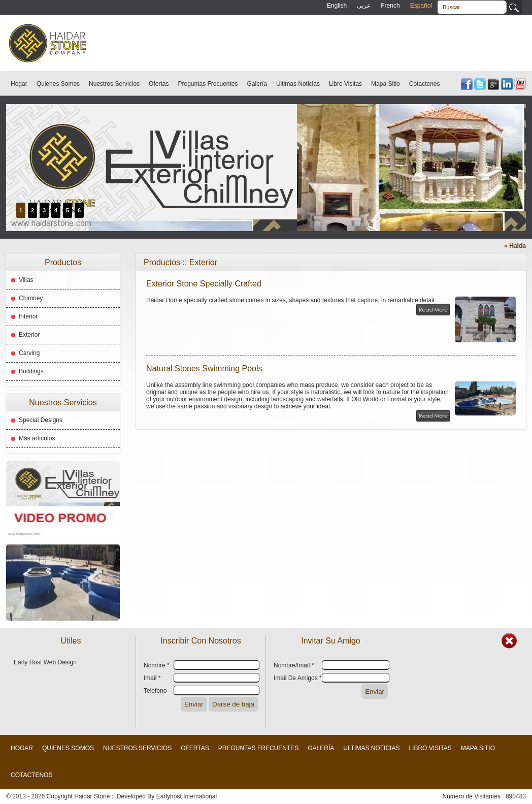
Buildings (31, 371)
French (390, 6)
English (337, 6)
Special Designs (41, 420)
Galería (257, 84)
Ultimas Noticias (298, 84)
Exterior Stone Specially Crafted (204, 284)
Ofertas (159, 84)
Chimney (31, 298)
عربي (364, 6)
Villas (26, 280)
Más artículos (37, 438)
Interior (28, 316)
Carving (29, 353)
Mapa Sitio (386, 84)
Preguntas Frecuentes (208, 84)
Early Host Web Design (45, 662)
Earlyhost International (187, 796)
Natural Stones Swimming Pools (204, 368)
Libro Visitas (345, 84)
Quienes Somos (58, 84)
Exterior (29, 335)
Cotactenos (425, 84)
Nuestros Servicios (114, 84)
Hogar (19, 84)
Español (421, 6)
